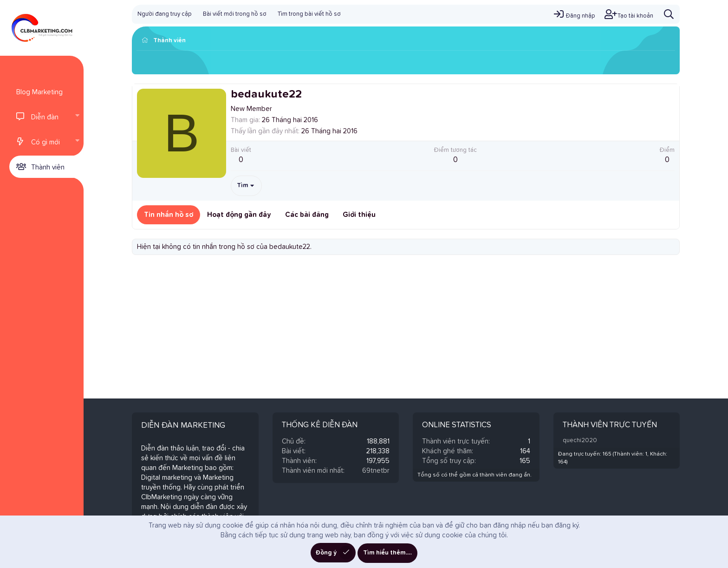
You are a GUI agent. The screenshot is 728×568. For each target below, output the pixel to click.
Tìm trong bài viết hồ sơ (309, 14)
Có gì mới (45, 142)
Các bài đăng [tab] (307, 215)
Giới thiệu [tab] (359, 215)
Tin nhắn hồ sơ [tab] (169, 215)
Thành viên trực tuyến (610, 425)
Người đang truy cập (165, 14)
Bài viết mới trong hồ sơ (235, 14)
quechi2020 (580, 441)
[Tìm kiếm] (669, 14)
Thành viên (48, 167)
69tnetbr (376, 471)
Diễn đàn (45, 117)
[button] (77, 117)
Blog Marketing (39, 92)
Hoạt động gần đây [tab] (239, 215)
